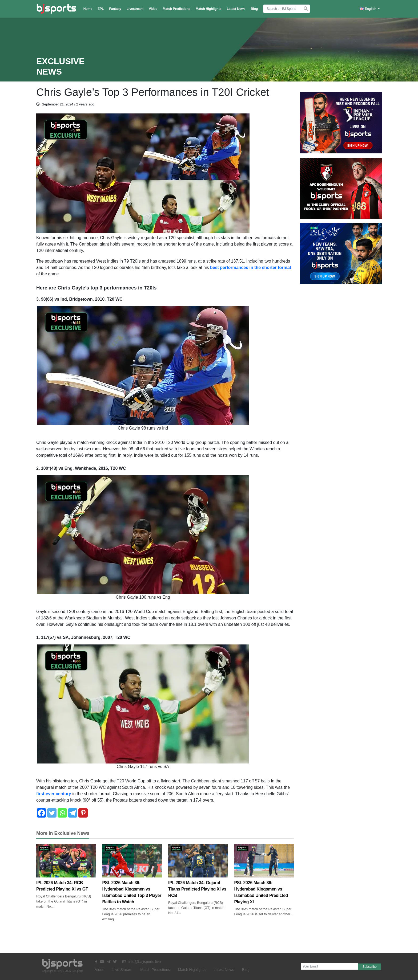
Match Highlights (209, 9)
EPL (101, 9)
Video (153, 9)
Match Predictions (177, 9)
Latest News (236, 9)
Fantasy (115, 9)
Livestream (135, 9)
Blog (254, 9)
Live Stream (122, 970)
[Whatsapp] (62, 813)
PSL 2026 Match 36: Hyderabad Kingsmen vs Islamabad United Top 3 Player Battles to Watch (132, 882)
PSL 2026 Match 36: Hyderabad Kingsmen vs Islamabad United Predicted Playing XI (264, 882)
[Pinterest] (83, 813)
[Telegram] (73, 813)
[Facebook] (41, 813)
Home (88, 9)
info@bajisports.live (142, 962)
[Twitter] (52, 813)
